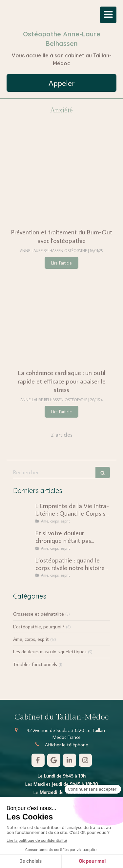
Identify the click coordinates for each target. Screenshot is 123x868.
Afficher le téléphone (67, 745)
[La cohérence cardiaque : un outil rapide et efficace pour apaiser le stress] (61, 319)
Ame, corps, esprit (31, 639)
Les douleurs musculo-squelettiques (50, 651)
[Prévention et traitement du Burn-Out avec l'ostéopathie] (61, 178)
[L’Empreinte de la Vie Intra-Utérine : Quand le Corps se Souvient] (23, 512)
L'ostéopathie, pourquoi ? (39, 627)
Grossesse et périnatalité (39, 614)
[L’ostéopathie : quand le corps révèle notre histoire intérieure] (23, 566)
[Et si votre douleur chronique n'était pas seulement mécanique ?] (23, 539)
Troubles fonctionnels (35, 664)
